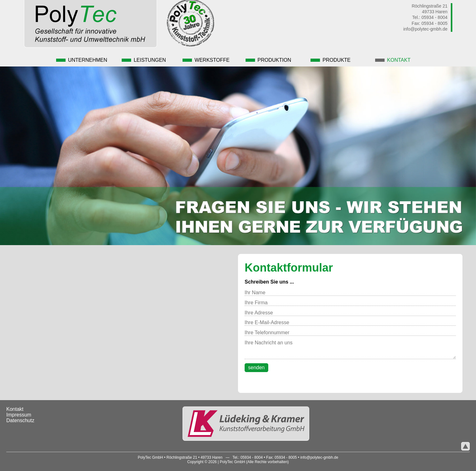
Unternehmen (84, 58)
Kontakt (388, 58)
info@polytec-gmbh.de (425, 29)
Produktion (267, 58)
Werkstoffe (206, 58)
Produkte (327, 58)
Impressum (19, 412)
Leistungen (145, 58)
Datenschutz (20, 418)
